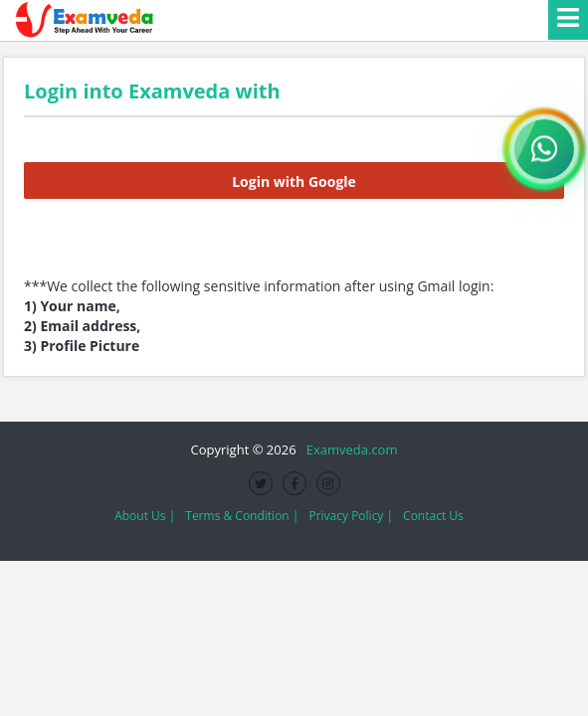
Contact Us (433, 516)
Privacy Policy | (351, 516)
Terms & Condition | (242, 516)
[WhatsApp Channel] (544, 149)
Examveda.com (349, 449)
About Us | (145, 516)
